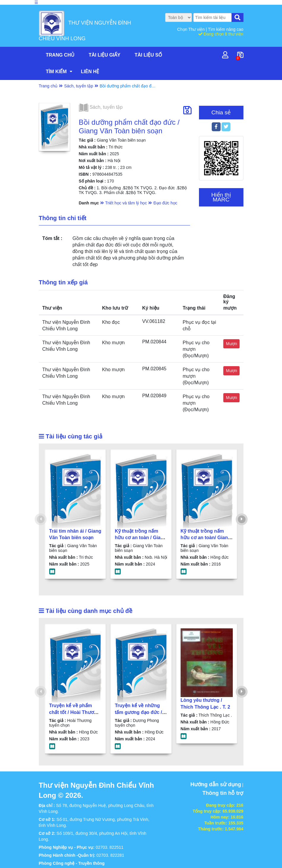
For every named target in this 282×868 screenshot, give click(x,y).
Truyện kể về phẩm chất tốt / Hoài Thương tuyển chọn (75, 712)
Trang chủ (60, 55)
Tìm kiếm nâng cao (226, 29)
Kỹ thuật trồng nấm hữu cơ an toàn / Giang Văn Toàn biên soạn (141, 538)
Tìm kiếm (56, 72)
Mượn (231, 344)
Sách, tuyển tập (79, 86)
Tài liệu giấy (105, 55)
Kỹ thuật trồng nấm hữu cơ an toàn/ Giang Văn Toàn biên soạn (206, 538)
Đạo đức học (165, 203)
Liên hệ (90, 72)
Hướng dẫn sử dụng (216, 784)
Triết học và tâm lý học (126, 203)
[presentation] (41, 519)
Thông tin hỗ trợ (223, 793)
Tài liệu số (148, 55)
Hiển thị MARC (221, 197)
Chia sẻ (221, 112)
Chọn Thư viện (192, 29)
